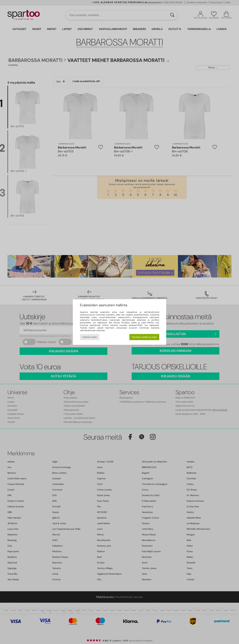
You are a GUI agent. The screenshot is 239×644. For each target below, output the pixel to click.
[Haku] (172, 15)
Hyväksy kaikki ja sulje (144, 337)
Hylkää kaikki (90, 337)
